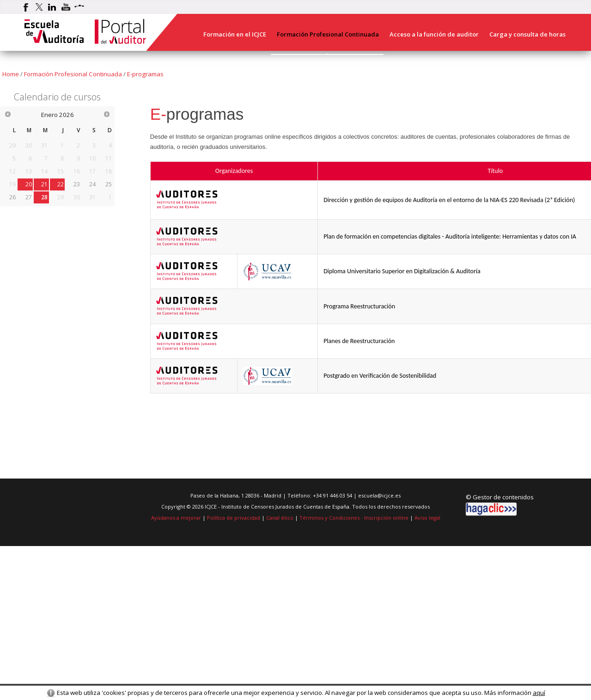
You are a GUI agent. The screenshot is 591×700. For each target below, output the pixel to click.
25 (109, 184)
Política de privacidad (234, 518)
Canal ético (280, 518)
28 (44, 197)
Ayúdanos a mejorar (176, 518)
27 (29, 197)
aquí (539, 693)
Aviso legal (427, 518)
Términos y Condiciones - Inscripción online (354, 518)
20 (29, 184)
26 (12, 197)
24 (92, 184)
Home (11, 74)
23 (77, 184)
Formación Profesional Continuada (73, 74)
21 (44, 184)
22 (61, 184)
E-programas (145, 74)
